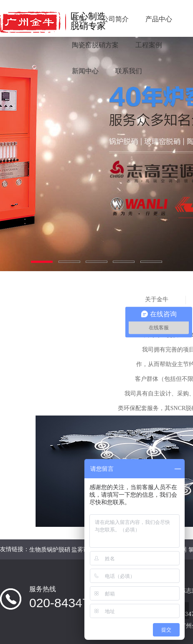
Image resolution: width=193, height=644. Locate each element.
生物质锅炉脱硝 (50, 550)
